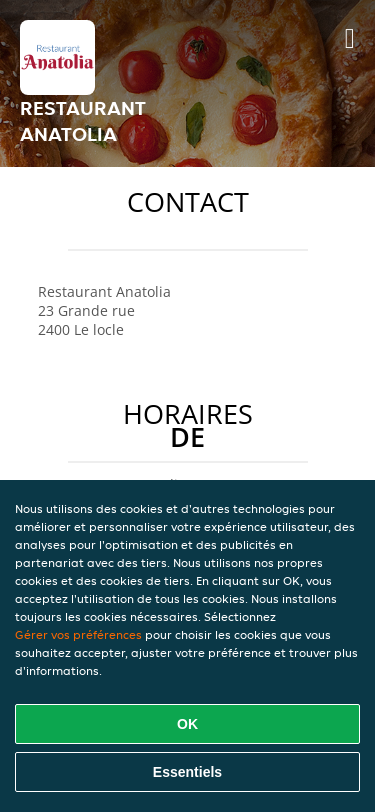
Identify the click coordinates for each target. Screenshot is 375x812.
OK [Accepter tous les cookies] (187, 724)
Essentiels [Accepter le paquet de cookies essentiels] (187, 772)
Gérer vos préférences (78, 634)
